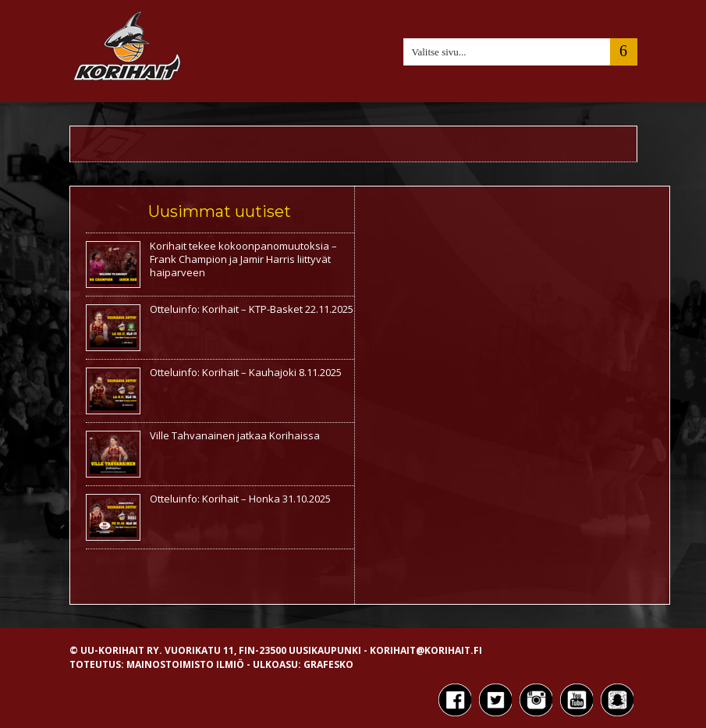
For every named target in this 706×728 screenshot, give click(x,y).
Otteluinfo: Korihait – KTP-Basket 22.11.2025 (252, 309)
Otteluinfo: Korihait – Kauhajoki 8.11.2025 (246, 372)
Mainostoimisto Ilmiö (185, 664)
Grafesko (328, 664)
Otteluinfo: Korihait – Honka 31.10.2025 (240, 499)
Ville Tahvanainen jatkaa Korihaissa (235, 435)
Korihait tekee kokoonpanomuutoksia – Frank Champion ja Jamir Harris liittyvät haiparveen (243, 259)
